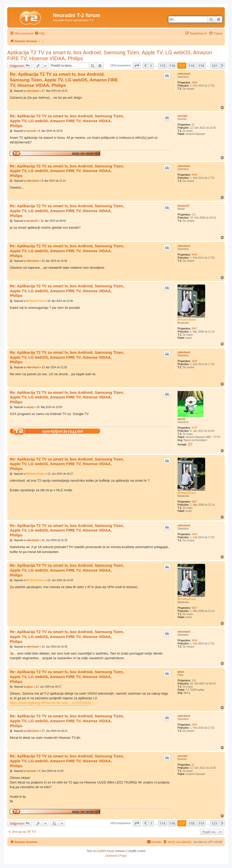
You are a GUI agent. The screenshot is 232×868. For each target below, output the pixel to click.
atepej (181, 419)
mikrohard (184, 74)
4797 (194, 428)
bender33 (183, 206)
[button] (137, 66)
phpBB (100, 851)
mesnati (182, 116)
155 (194, 681)
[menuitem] (40, 33)
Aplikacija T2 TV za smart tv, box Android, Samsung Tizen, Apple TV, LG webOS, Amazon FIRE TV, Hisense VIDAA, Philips (110, 55)
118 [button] (191, 66)
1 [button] (151, 66)
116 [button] (172, 66)
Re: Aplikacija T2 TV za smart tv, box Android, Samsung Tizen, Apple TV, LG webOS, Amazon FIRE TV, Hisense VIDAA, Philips (64, 80)
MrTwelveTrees (187, 320)
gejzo (181, 672)
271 (194, 215)
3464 (194, 83)
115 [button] (163, 66)
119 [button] (201, 66)
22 (193, 125)
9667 (194, 329)
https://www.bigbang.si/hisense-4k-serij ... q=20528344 (50, 703)
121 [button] (214, 66)
